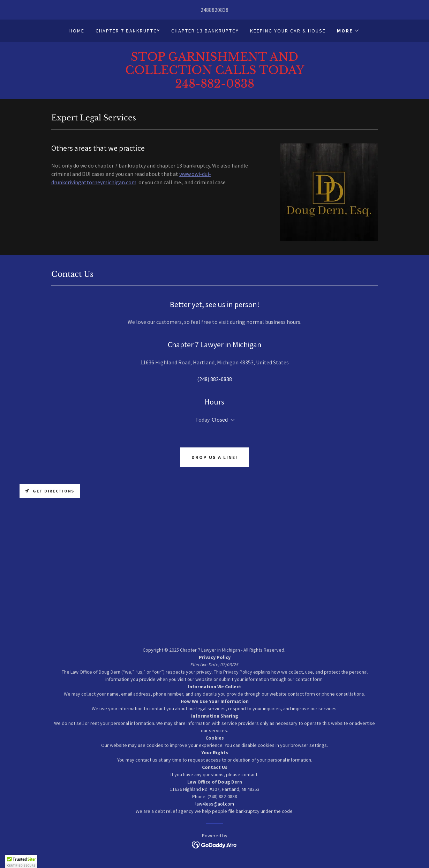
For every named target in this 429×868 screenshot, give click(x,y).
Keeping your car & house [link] (288, 31)
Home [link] (77, 31)
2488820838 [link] (214, 10)
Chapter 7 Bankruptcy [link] (128, 31)
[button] (348, 31)
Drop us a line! (214, 457)
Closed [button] (220, 420)
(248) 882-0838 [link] (214, 379)
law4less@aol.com (215, 804)
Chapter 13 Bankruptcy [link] (205, 31)
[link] (214, 86)
